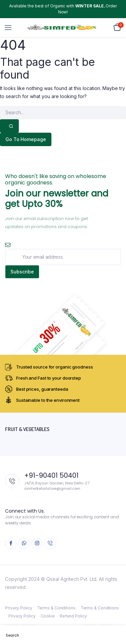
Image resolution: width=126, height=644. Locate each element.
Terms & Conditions (56, 608)
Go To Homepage (26, 139)
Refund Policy (73, 616)
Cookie (48, 616)
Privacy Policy (19, 608)
